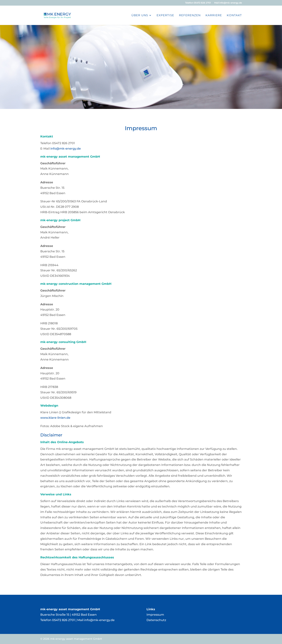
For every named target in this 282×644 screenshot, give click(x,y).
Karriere (214, 15)
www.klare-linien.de (55, 418)
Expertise (165, 15)
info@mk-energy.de (66, 149)
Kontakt (234, 15)
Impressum (155, 615)
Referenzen (190, 15)
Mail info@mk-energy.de (228, 3)
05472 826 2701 (63, 620)
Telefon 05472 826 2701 (198, 3)
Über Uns (140, 15)
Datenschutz (156, 620)
